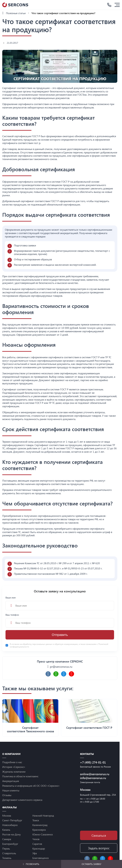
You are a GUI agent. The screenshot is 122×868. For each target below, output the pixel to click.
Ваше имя (60, 603)
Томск (36, 820)
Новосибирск (10, 825)
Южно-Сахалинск (43, 834)
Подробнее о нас (12, 762)
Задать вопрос (99, 848)
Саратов (37, 844)
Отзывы (7, 795)
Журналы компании (14, 772)
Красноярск (39, 830)
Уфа (35, 853)
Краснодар (39, 848)
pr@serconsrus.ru (61, 667)
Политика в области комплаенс (20, 776)
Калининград (40, 825)
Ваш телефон (60, 620)
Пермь (6, 848)
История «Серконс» (14, 767)
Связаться (99, 835)
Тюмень (7, 858)
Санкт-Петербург (12, 820)
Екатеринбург (10, 844)
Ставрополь (9, 853)
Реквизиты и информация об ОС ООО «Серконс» (31, 786)
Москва (7, 815)
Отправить (60, 635)
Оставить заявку (91, 864)
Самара (7, 839)
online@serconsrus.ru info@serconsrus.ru (95, 776)
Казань (6, 830)
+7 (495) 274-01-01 (93, 762)
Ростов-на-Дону (12, 834)
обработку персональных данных (38, 644)
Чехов (36, 839)
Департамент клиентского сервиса (22, 800)
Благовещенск (41, 858)
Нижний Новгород (43, 815)
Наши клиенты (11, 790)
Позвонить (31, 864)
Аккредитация (11, 781)
